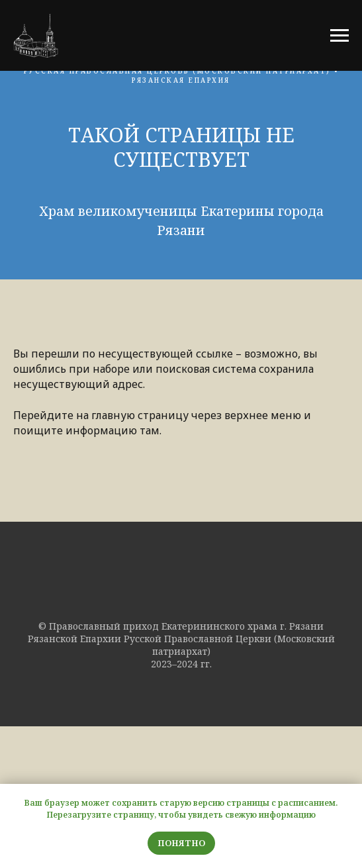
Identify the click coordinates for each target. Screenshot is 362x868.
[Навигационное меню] (339, 36)
